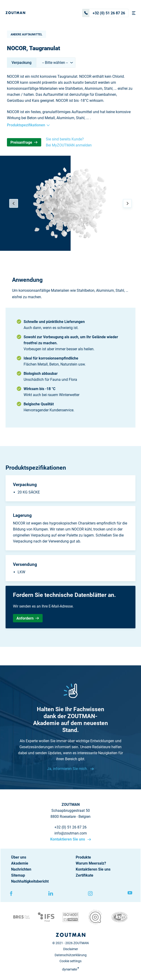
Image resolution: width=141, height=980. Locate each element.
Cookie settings (70, 961)
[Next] (127, 203)
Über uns (19, 857)
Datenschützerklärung (71, 955)
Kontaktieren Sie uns (68, 839)
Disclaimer (71, 949)
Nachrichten (21, 869)
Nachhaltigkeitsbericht (30, 881)
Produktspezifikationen (28, 125)
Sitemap (18, 875)
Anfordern (28, 618)
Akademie (20, 863)
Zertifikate (85, 875)
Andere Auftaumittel (27, 34)
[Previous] (14, 203)
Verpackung (22, 63)
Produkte (83, 857)
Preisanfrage (24, 142)
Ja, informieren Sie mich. (68, 769)
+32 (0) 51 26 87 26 (104, 13)
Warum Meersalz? (91, 863)
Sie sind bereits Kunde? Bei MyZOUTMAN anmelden (69, 142)
